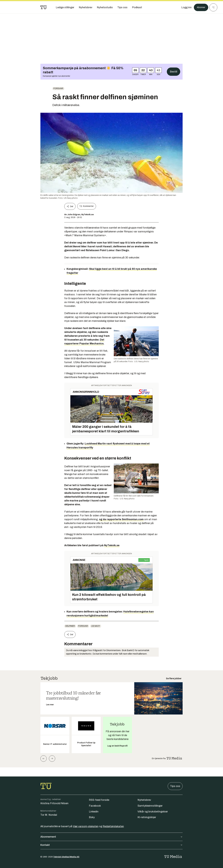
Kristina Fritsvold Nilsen (54, 803)
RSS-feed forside (99, 800)
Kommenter (87, 206)
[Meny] (213, 7)
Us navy (96, 626)
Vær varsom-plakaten (86, 826)
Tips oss (175, 786)
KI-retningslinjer (147, 817)
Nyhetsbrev (144, 800)
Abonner (200, 7)
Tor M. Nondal (49, 815)
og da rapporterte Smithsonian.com (121, 519)
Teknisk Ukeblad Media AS (66, 857)
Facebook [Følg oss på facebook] (95, 806)
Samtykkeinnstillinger (150, 806)
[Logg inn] (185, 7)
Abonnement (111, 837)
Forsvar (58, 88)
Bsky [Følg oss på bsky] (92, 817)
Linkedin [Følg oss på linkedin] (94, 812)
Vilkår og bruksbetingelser (153, 812)
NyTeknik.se (112, 545)
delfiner (70, 626)
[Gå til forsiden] (44, 7)
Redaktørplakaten (113, 826)
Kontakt (111, 845)
